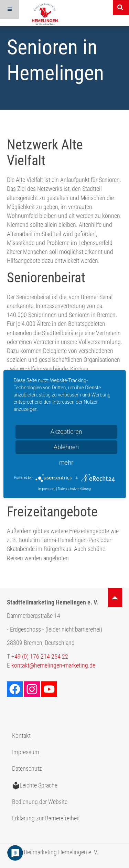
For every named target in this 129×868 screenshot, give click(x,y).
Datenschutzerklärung (74, 489)
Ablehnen (66, 447)
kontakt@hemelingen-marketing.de (53, 665)
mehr (66, 462)
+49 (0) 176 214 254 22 (40, 657)
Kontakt (21, 736)
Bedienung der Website (40, 802)
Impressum (26, 752)
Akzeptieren (66, 432)
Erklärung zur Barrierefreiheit (46, 818)
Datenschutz (27, 769)
